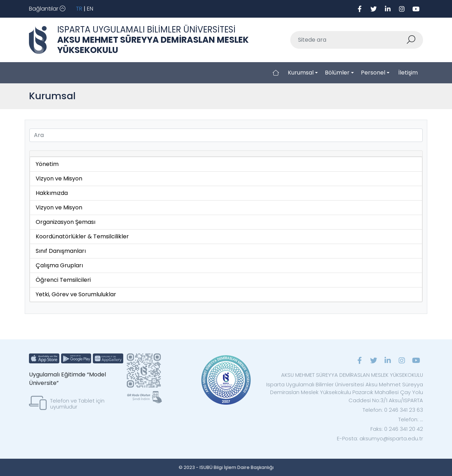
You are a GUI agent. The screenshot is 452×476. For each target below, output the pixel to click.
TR (79, 9)
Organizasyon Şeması (66, 222)
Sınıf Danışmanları (61, 251)
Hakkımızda (52, 193)
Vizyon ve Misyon (59, 178)
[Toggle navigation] (47, 9)
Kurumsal (301, 73)
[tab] (226, 154)
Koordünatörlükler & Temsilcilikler (82, 236)
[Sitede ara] (348, 40)
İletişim (408, 73)
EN (90, 9)
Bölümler (337, 73)
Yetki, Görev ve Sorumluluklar (76, 294)
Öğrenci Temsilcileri (63, 280)
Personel (373, 73)
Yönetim (47, 164)
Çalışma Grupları (59, 265)
